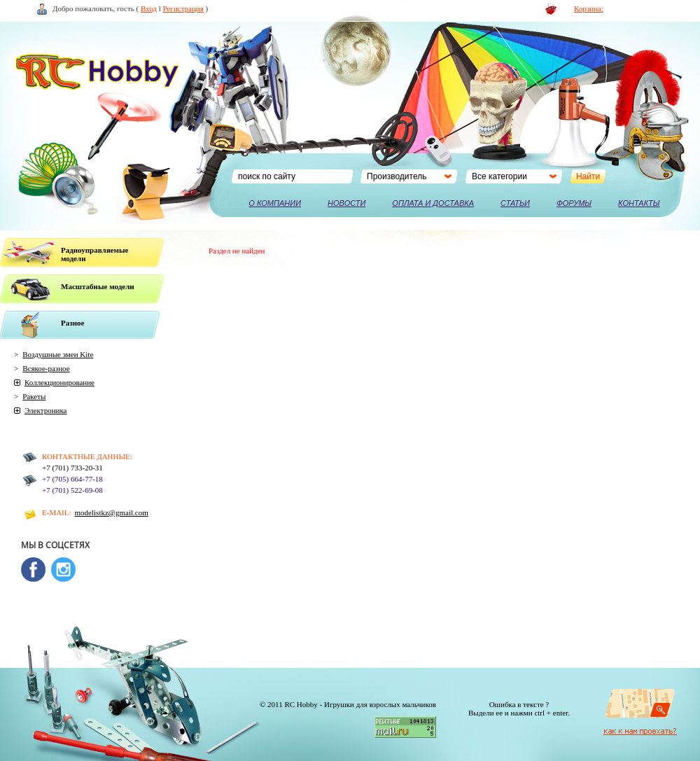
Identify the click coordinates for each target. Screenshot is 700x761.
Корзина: (589, 8)
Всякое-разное (46, 368)
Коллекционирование (59, 382)
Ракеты (34, 396)
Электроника (45, 410)
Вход (149, 8)
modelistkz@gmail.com (112, 512)
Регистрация (183, 8)
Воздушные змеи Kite (58, 354)
